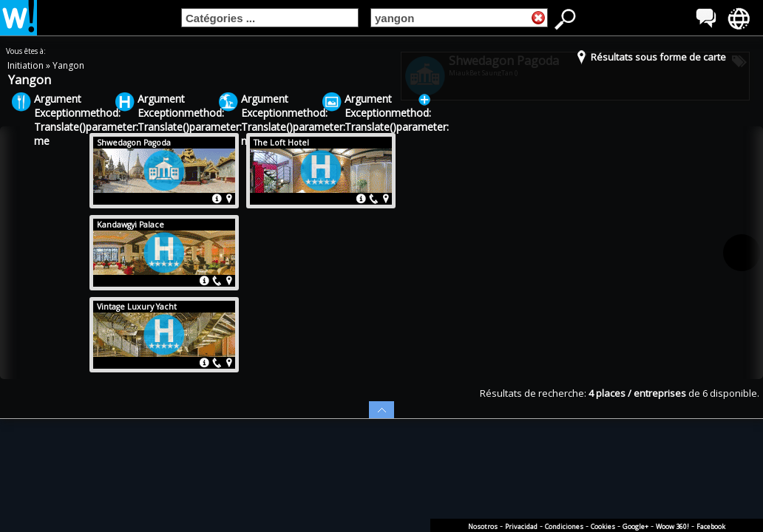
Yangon (68, 65)
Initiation (27, 65)
